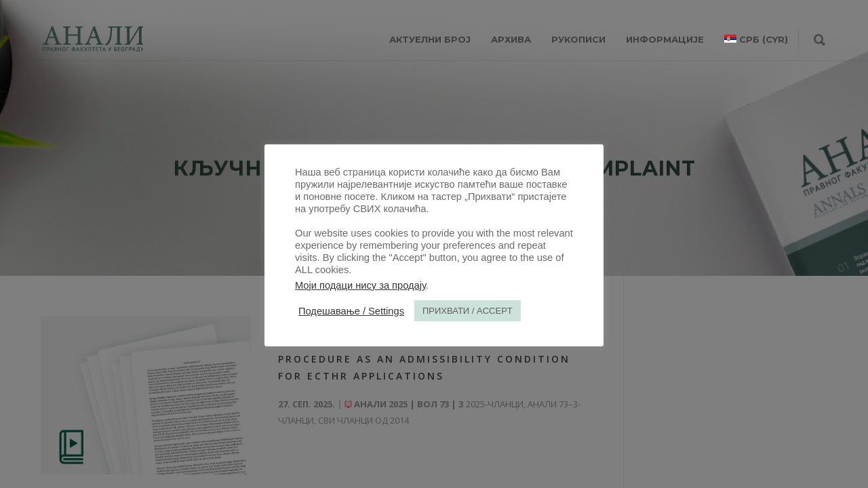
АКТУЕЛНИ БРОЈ (430, 39)
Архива (511, 39)
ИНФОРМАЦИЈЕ (665, 39)
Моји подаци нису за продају (360, 285)
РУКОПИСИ (578, 39)
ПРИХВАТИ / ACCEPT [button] (468, 311)
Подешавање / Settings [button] (351, 311)
